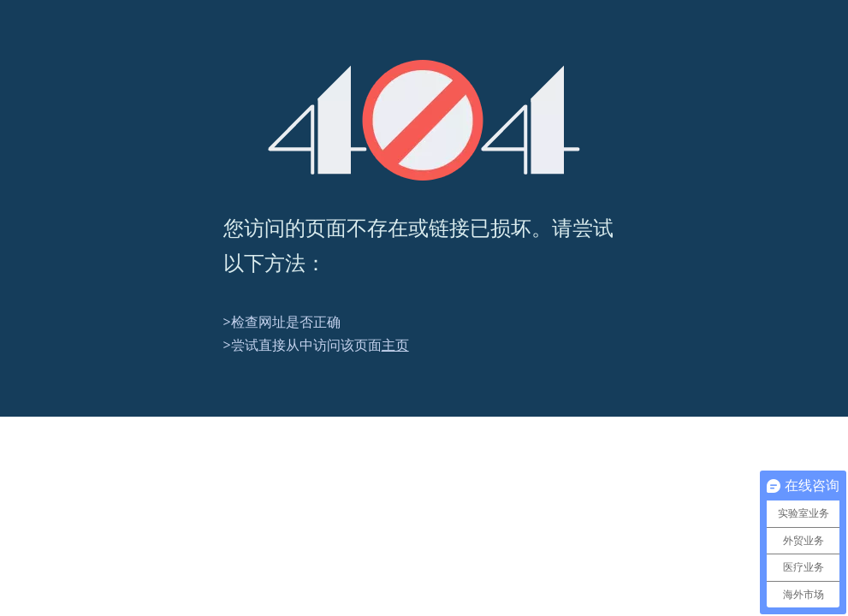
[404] (424, 120)
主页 (395, 345)
